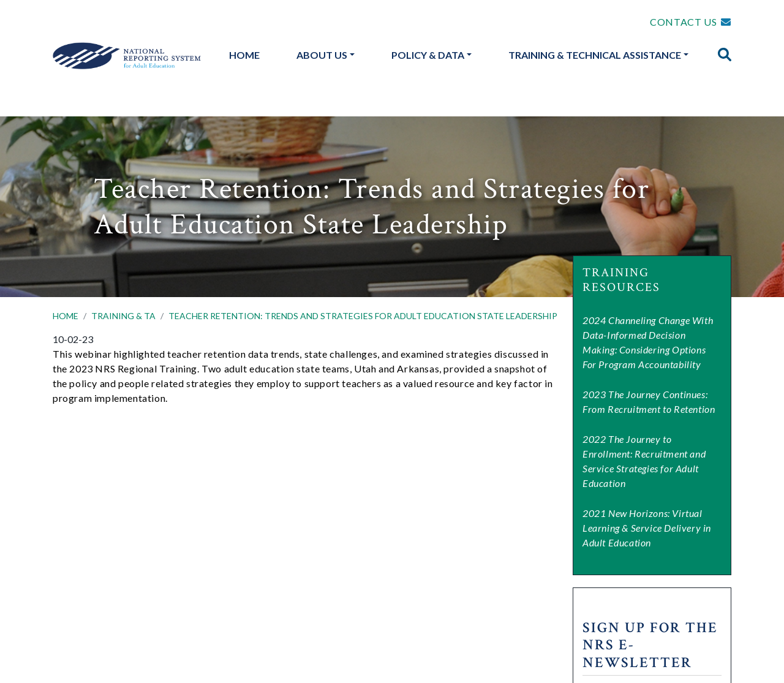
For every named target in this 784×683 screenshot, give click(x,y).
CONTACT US (683, 22)
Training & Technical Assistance (595, 55)
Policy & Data (428, 55)
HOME (66, 316)
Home (244, 55)
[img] (725, 55)
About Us (322, 55)
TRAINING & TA (123, 316)
